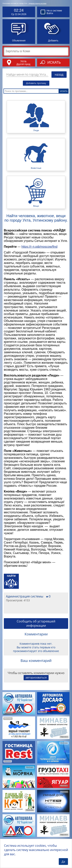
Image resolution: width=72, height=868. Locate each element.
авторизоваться (36, 677)
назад (59, 74)
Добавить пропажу (36, 83)
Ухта (23, 61)
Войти (50, 13)
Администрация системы (38, 3)
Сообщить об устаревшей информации (36, 623)
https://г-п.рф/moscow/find (39, 247)
